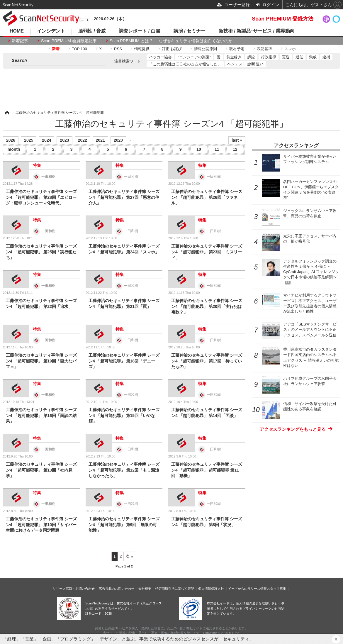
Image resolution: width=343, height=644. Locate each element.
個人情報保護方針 (211, 589)
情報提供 (142, 49)
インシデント (51, 31)
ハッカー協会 (160, 57)
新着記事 (20, 41)
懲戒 (313, 57)
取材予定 (237, 49)
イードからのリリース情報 (247, 589)
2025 (29, 140)
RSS (118, 49)
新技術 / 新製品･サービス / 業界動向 (257, 31)
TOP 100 (79, 49)
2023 (64, 140)
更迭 (286, 57)
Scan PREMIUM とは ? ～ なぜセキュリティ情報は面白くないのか (171, 41)
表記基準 (264, 49)
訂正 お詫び (172, 49)
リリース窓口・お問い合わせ (74, 589)
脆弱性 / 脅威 (92, 31)
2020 (118, 140)
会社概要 (145, 589)
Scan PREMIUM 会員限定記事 (69, 41)
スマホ (290, 49)
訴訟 (251, 57)
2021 (100, 140)
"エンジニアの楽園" (194, 57)
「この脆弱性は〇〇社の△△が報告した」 (185, 64)
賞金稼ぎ (234, 57)
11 (217, 149)
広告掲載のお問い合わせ (117, 589)
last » (237, 140)
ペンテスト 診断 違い (245, 64)
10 (199, 149)
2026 (11, 140)
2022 (83, 140)
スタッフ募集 (276, 589)
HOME (17, 31)
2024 (46, 140)
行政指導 (269, 57)
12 (235, 149)
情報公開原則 (206, 49)
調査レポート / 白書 (139, 31)
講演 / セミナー (190, 31)
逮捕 (326, 57)
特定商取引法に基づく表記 (175, 589)
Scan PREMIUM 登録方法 (283, 19)
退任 (299, 57)
